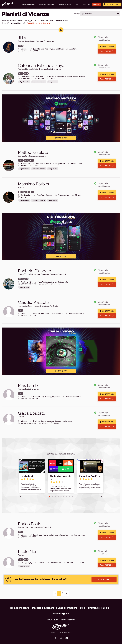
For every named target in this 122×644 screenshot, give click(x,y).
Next (101, 491)
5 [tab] (61, 491)
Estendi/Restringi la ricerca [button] (39, 23)
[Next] (67, 586)
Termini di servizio (68, 613)
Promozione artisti (19, 601)
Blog (82, 601)
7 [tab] (67, 491)
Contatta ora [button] (107, 46)
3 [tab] (55, 491)
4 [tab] (58, 491)
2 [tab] (52, 491)
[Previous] (55, 586)
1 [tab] (50, 491)
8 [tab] (70, 491)
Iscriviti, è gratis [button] (104, 572)
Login (98, 4)
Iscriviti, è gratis (113, 4)
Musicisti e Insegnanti (43, 601)
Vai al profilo (107, 51)
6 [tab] (64, 491)
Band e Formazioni (67, 601)
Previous (21, 491)
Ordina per (77, 14)
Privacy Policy (52, 613)
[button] (100, 14)
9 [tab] (72, 491)
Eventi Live (94, 601)
